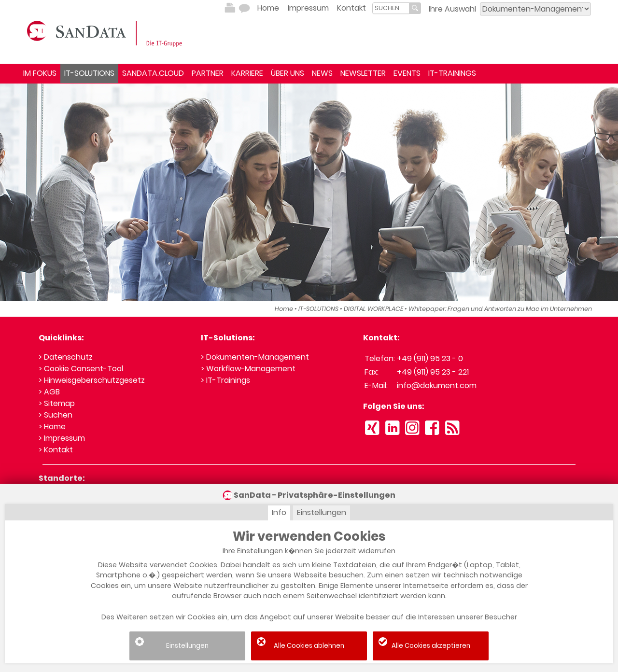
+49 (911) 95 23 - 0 (430, 358)
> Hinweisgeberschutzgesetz (92, 380)
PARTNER (208, 73)
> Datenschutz (66, 357)
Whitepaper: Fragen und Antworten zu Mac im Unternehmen (500, 309)
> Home (52, 427)
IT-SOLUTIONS (89, 73)
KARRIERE (247, 73)
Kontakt (351, 8)
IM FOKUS (40, 73)
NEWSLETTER (363, 73)
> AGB (49, 392)
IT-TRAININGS (452, 73)
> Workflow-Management (248, 369)
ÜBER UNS (288, 73)
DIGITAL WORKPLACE (373, 309)
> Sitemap (57, 403)
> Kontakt (56, 450)
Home (268, 8)
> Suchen (56, 415)
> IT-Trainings (225, 380)
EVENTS (407, 73)
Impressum (308, 8)
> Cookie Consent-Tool (81, 369)
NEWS (322, 73)
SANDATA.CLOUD (153, 73)
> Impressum (62, 438)
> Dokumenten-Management (255, 357)
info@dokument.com (437, 385)
